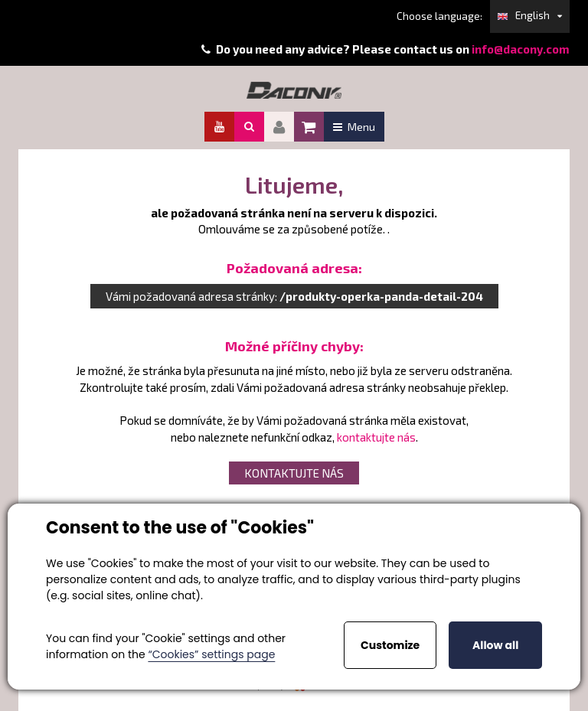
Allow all (495, 645)
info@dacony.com (521, 49)
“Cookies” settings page (211, 654)
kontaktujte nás (376, 437)
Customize (390, 645)
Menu (354, 127)
